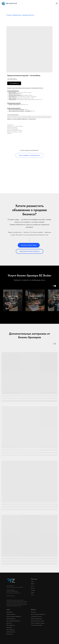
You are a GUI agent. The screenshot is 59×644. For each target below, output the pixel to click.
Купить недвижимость (11, 625)
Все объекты (33, 612)
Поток (32, 595)
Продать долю (9, 627)
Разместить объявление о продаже (38, 623)
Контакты (33, 588)
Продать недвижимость (11, 619)
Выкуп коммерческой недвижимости (13, 621)
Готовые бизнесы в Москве (36, 616)
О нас (32, 586)
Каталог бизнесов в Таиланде (37, 625)
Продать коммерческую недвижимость (14, 616)
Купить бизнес (9, 623)
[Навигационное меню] (57, 3)
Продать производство (11, 614)
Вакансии (33, 584)
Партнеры (33, 590)
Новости (33, 593)
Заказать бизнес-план (11, 632)
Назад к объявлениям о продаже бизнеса (20, 15)
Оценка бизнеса (10, 634)
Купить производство (10, 630)
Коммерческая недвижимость (37, 619)
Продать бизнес (10, 612)
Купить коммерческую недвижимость (38, 614)
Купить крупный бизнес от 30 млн (37, 621)
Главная (32, 582)
